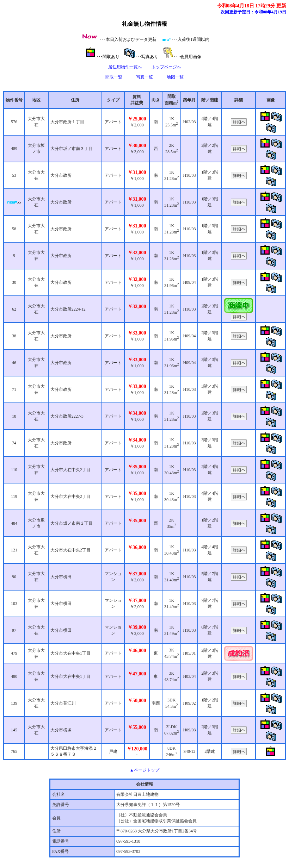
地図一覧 (175, 77)
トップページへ (166, 67)
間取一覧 (114, 77)
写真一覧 (144, 77)
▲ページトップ (144, 770)
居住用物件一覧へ (125, 67)
